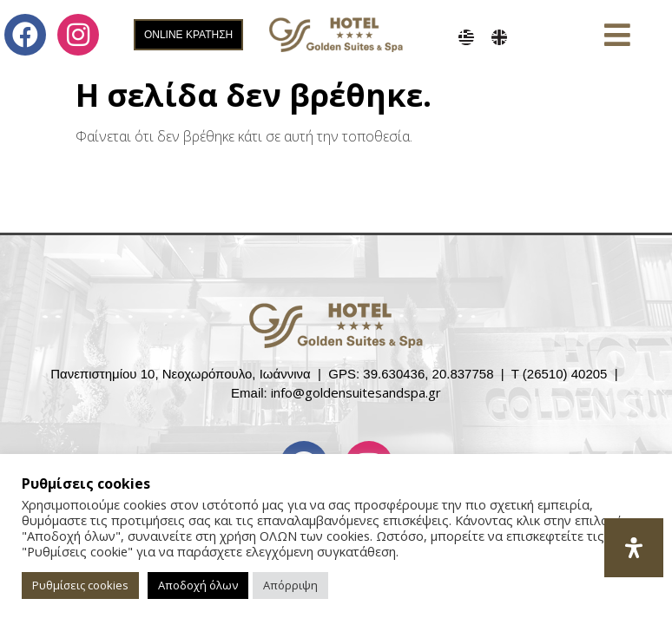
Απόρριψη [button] (290, 585)
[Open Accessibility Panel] (634, 548)
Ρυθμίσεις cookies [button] (80, 585)
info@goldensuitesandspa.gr (356, 392)
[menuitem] (466, 37)
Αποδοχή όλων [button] (198, 585)
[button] (617, 35)
